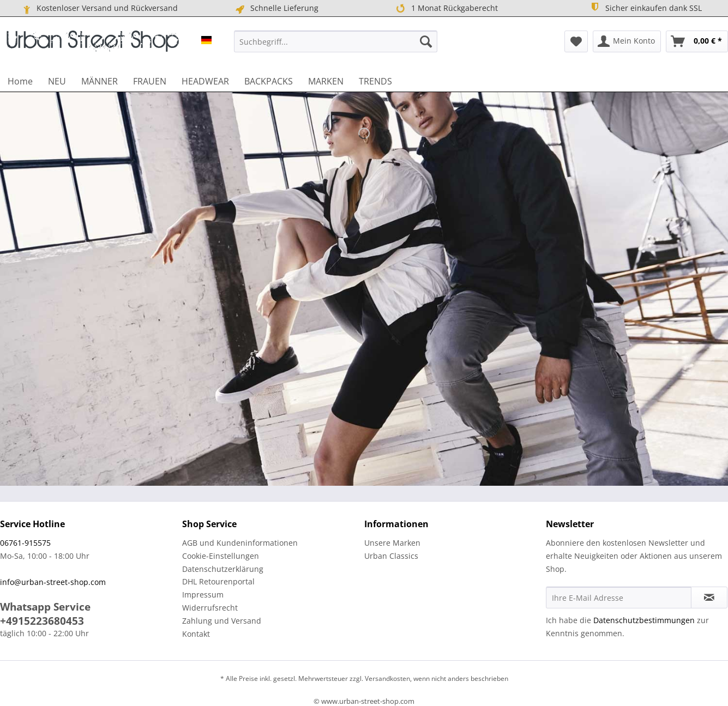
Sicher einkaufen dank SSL (646, 8)
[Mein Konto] (627, 41)
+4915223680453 (42, 621)
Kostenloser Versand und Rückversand (100, 8)
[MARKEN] (326, 81)
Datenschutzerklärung (223, 569)
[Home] (20, 81)
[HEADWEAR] (205, 81)
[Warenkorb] (697, 41)
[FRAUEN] (150, 81)
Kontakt (196, 634)
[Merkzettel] (576, 41)
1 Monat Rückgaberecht (446, 8)
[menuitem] (336, 41)
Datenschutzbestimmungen (644, 620)
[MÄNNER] (100, 81)
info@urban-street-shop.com (53, 582)
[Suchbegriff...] (336, 41)
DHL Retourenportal (218, 581)
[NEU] (57, 81)
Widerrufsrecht (210, 608)
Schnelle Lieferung (276, 8)
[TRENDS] (375, 81)
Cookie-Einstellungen (221, 556)
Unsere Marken (392, 543)
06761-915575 (25, 543)
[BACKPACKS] (269, 81)
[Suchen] (426, 41)
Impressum (203, 595)
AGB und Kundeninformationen (240, 543)
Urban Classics (391, 556)
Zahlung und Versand (222, 621)
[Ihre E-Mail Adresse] (619, 598)
